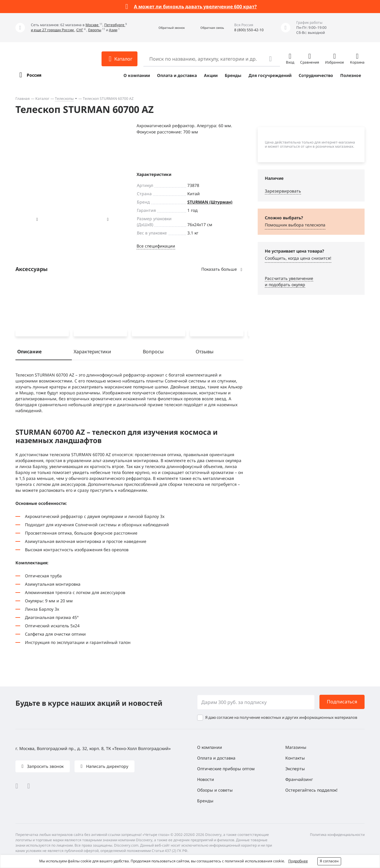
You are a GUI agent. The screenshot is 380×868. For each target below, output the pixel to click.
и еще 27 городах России (53, 30)
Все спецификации (156, 246)
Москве (92, 25)
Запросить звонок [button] (45, 766)
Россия (34, 75)
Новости (206, 779)
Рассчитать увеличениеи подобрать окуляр (289, 281)
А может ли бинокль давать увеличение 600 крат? (195, 7)
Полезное (351, 75)
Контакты (295, 758)
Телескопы (64, 99)
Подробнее (298, 861)
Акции (211, 75)
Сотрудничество (316, 75)
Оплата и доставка (177, 75)
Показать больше (222, 269)
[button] (165, 28)
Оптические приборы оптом (226, 769)
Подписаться (342, 702)
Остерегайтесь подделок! (311, 790)
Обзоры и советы (215, 790)
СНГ (80, 30)
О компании (137, 75)
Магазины (296, 747)
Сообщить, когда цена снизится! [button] (298, 258)
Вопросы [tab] (153, 353)
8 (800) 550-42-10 (249, 30)
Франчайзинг (299, 779)
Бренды (233, 75)
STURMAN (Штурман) (210, 202)
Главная (23, 99)
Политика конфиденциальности (337, 835)
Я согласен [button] (329, 861)
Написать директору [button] (107, 766)
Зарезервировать (283, 191)
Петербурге (115, 25)
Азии (113, 30)
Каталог (42, 99)
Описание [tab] (29, 353)
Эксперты (295, 769)
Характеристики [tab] (92, 353)
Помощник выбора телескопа (295, 225)
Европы (95, 30)
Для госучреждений (270, 75)
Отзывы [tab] (205, 353)
